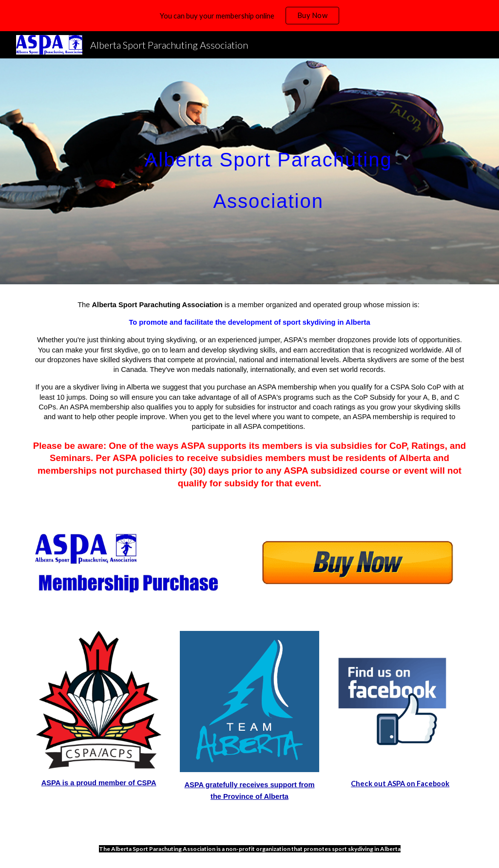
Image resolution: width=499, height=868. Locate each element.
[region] (249, 16)
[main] (268, 172)
